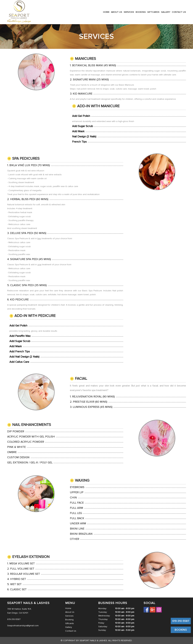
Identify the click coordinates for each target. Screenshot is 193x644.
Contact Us (179, 12)
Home (106, 12)
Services (129, 12)
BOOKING (181, 630)
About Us (117, 12)
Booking (141, 12)
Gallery (166, 12)
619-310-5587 (181, 621)
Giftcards (153, 12)
